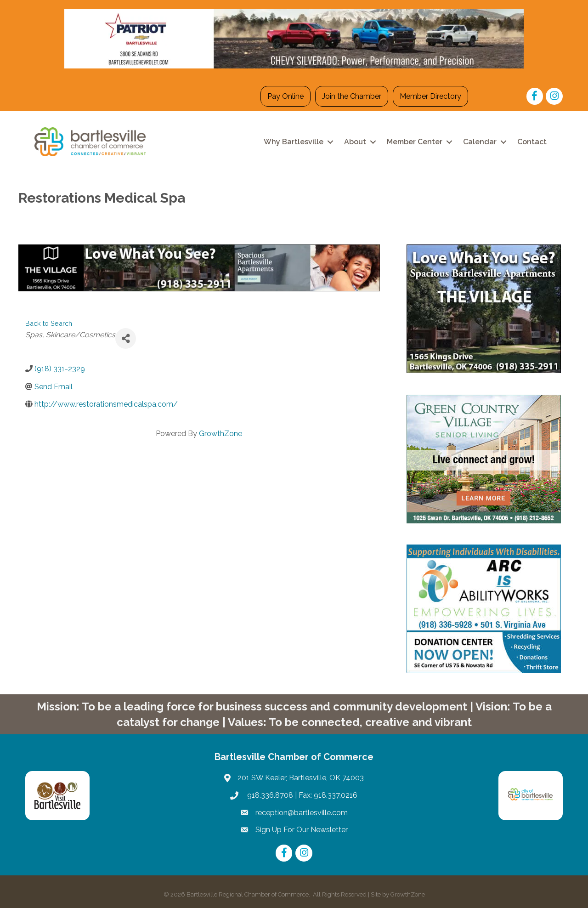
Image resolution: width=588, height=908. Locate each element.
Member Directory (430, 96)
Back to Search (49, 323)
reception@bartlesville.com (302, 813)
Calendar (480, 142)
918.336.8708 (269, 795)
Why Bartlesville (294, 142)
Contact (532, 142)
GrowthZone (220, 434)
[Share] (126, 338)
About (355, 142)
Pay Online (286, 96)
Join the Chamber (352, 96)
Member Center (415, 142)
